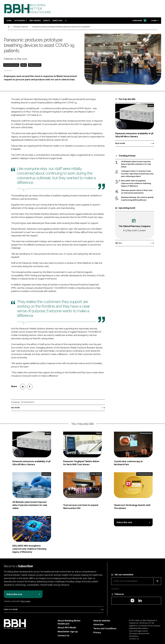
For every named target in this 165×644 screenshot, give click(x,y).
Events (47, 21)
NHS (49, 518)
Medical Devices (35, 65)
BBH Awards (35, 21)
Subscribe (139, 21)
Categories (19, 21)
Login (154, 21)
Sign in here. (26, 601)
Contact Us (63, 636)
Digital (24, 65)
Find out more (11, 610)
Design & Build (96, 474)
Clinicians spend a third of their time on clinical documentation (137, 192)
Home (9, 21)
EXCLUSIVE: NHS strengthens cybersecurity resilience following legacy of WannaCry (136, 183)
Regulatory (46, 474)
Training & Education (144, 474)
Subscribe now (124, 522)
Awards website (102, 621)
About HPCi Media (67, 628)
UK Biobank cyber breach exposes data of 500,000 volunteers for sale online (136, 164)
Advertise (98, 625)
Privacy (97, 632)
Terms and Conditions (105, 628)
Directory (57, 21)
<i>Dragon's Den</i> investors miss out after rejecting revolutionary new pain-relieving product (137, 174)
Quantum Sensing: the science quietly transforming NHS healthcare (137, 199)
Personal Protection (11, 65)
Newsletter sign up (68, 632)
